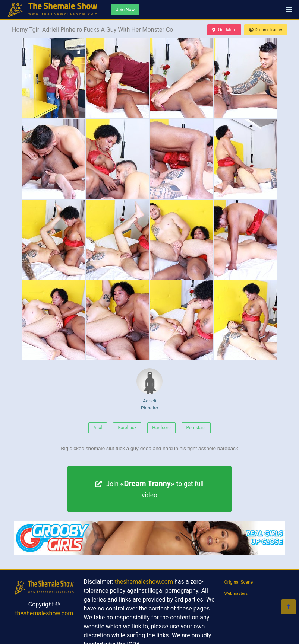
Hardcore (161, 428)
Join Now (125, 10)
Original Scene (239, 582)
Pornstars (196, 428)
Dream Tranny (266, 30)
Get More (224, 30)
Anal (98, 428)
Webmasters (236, 594)
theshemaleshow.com (44, 613)
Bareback (127, 428)
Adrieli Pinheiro (149, 389)
